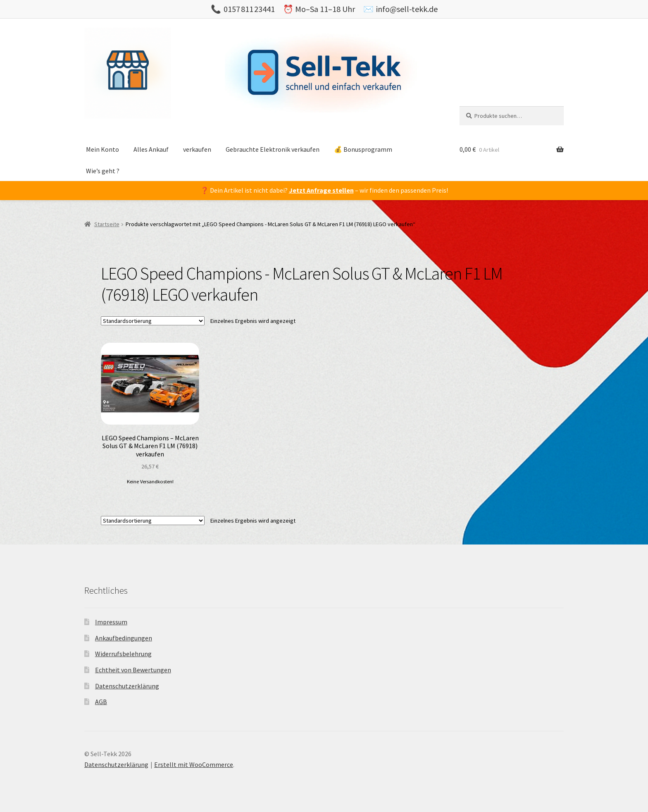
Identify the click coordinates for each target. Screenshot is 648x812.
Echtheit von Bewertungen (133, 670)
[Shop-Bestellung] (153, 321)
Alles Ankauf (151, 149)
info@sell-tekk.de (407, 9)
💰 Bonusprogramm (363, 149)
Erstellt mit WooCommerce (194, 764)
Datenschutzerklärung (127, 686)
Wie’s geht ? (103, 171)
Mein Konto (102, 149)
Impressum (111, 622)
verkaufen (197, 149)
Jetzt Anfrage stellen (321, 190)
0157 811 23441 (249, 9)
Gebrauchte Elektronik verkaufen (273, 149)
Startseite (107, 224)
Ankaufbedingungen (124, 638)
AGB (101, 702)
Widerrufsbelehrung (123, 654)
